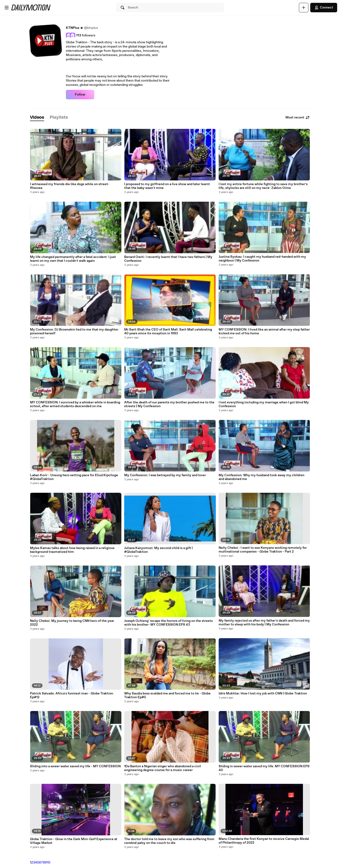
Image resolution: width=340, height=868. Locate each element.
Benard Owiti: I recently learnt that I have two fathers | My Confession (168, 259)
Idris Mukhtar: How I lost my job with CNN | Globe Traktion (263, 694)
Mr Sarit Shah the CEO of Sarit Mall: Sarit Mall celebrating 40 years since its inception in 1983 (168, 331)
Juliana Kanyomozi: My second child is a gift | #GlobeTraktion (158, 550)
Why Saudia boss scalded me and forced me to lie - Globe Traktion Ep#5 (167, 695)
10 (49, 863)
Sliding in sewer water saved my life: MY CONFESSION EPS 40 (264, 768)
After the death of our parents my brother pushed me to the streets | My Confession (169, 404)
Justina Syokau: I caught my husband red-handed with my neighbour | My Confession (262, 259)
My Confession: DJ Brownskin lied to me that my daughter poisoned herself (74, 331)
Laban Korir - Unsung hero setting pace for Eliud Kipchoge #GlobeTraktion (74, 477)
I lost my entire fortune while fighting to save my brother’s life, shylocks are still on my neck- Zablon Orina (263, 186)
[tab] (37, 118)
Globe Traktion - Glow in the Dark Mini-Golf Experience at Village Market (74, 841)
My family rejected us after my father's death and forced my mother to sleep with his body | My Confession (264, 623)
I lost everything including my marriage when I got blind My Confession (264, 404)
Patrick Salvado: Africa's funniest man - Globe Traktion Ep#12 (72, 695)
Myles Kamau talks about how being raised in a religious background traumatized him (72, 550)
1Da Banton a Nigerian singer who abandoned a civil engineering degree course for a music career (163, 768)
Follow (80, 95)
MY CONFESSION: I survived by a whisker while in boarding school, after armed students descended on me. (75, 404)
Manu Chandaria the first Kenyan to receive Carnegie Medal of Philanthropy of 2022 (264, 841)
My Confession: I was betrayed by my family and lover (165, 475)
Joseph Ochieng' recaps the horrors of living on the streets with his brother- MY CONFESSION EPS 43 (168, 623)
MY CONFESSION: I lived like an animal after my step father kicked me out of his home (264, 331)
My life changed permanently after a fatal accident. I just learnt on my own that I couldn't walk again (73, 259)
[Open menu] (7, 8)
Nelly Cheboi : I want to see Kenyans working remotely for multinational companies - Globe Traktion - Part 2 (263, 550)
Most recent (298, 118)
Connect (324, 8)
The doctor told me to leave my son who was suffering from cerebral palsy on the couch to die (169, 841)
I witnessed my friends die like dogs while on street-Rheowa (70, 186)
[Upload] (304, 8)
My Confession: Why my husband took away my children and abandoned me (261, 477)
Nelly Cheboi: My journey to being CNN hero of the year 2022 (72, 623)
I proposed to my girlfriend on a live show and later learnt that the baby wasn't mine (167, 186)
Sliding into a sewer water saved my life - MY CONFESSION (75, 766)
